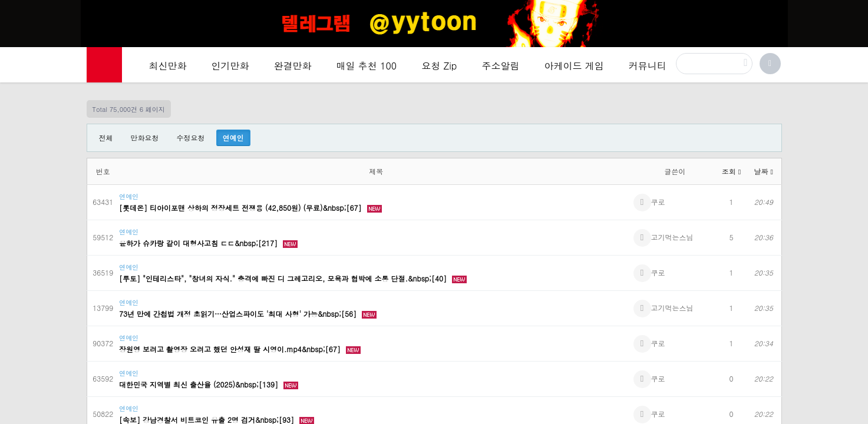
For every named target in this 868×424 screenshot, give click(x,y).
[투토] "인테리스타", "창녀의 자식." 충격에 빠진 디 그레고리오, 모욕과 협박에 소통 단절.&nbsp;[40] (284, 278)
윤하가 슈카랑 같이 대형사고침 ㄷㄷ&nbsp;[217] (199, 243)
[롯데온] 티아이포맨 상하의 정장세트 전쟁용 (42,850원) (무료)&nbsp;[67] (242, 208)
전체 (106, 138)
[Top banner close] (854, 12)
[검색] (714, 64)
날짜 (764, 171)
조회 (731, 171)
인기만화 (230, 66)
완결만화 (293, 66)
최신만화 (168, 66)
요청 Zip (439, 66)
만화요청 (145, 138)
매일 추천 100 (367, 66)
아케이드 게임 (574, 66)
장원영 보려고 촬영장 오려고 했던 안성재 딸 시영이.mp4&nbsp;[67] (231, 349)
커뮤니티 (648, 66)
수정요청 (191, 138)
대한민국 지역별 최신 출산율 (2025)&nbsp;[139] (200, 384)
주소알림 (500, 66)
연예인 (233, 138)
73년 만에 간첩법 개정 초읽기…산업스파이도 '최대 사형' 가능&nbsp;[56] (239, 314)
